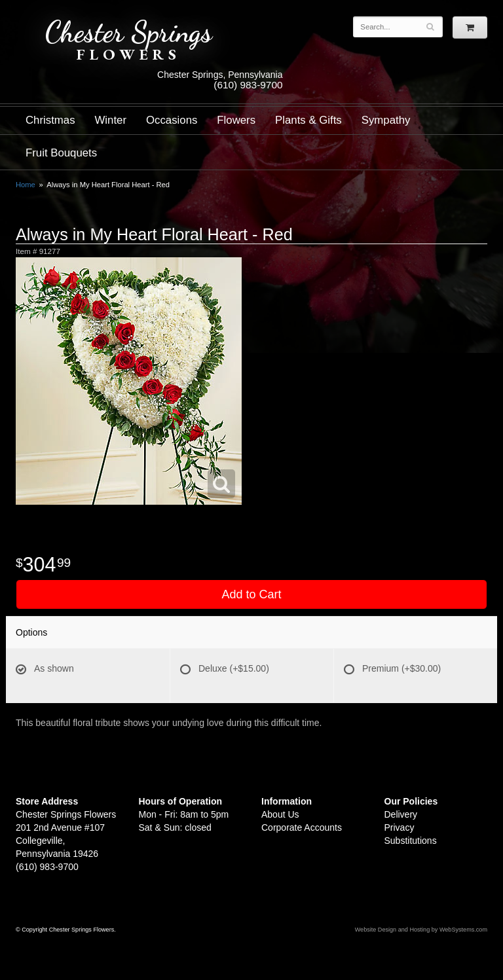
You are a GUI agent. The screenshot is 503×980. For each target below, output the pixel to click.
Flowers (236, 120)
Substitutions (411, 841)
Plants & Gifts (308, 120)
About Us (280, 814)
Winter (111, 120)
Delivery (401, 814)
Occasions (172, 120)
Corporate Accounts (302, 827)
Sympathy (386, 120)
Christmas (50, 120)
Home (26, 185)
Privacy (400, 827)
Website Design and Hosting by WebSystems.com (421, 930)
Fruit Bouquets (61, 153)
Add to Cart (251, 594)
